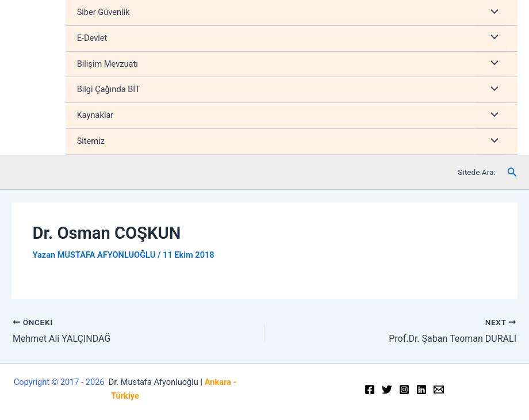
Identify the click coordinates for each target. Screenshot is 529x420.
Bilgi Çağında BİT (109, 89)
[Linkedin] (421, 390)
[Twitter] (387, 390)
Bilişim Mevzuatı (108, 64)
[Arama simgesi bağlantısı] (512, 172)
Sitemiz (91, 141)
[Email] (439, 390)
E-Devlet (92, 38)
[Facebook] (370, 390)
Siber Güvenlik (103, 12)
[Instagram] (404, 390)
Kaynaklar (95, 115)
